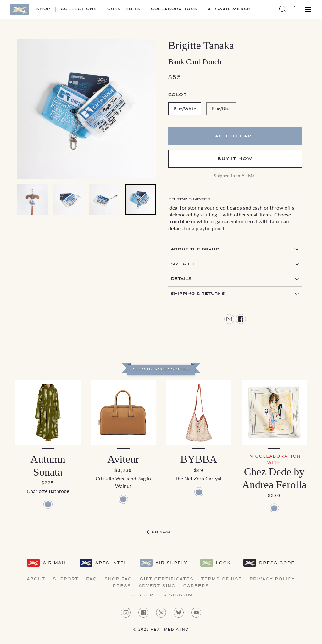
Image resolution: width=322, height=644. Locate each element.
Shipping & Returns (198, 294)
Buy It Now (235, 159)
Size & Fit (183, 264)
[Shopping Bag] (296, 9)
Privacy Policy (272, 579)
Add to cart (235, 136)
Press (122, 586)
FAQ (92, 579)
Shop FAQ (118, 579)
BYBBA (199, 459)
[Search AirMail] (283, 9)
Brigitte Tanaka (201, 45)
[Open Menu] (308, 9)
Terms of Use (222, 579)
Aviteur (123, 459)
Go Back (161, 532)
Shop (43, 9)
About (36, 579)
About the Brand (195, 249)
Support (66, 579)
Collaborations (174, 9)
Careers (196, 586)
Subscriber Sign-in (161, 595)
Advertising (157, 586)
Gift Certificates (167, 579)
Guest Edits (124, 9)
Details (181, 279)
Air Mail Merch (229, 9)
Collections (79, 9)
